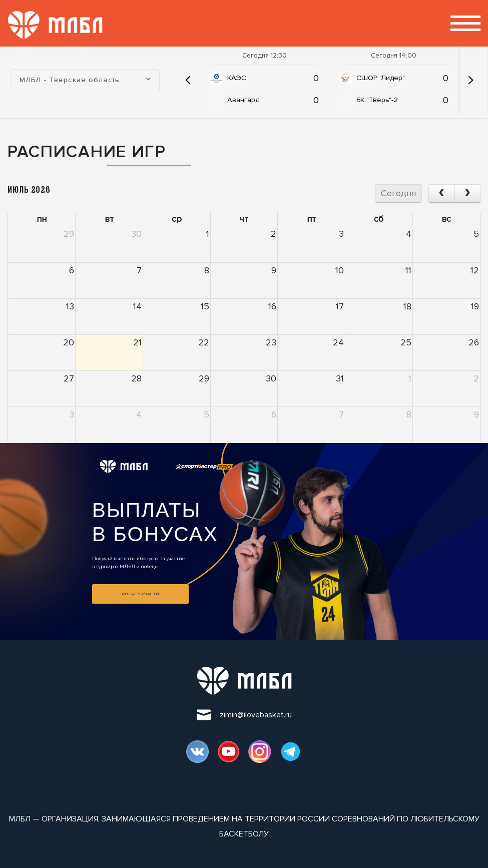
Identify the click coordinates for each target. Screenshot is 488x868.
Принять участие (140, 594)
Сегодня (398, 193)
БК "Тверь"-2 (377, 100)
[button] (188, 80)
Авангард (243, 100)
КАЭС (237, 78)
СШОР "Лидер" (381, 78)
